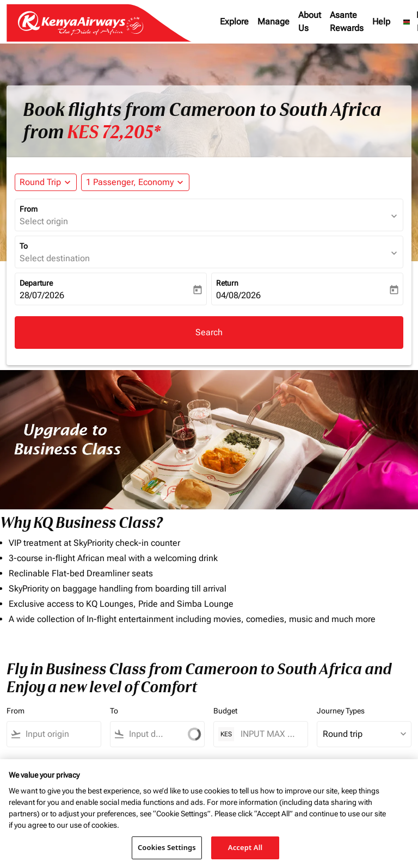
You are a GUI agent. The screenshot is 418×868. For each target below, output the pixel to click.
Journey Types (341, 711)
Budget (225, 711)
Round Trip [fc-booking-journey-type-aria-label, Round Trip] (40, 182)
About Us (310, 21)
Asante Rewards (347, 21)
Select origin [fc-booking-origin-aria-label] (44, 221)
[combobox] (44, 734)
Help (381, 21)
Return (227, 283)
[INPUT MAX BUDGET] (269, 734)
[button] (135, 182)
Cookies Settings (167, 847)
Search (209, 332)
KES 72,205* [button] (114, 132)
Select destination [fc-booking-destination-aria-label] (55, 258)
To (24, 246)
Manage (273, 21)
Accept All (245, 847)
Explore (234, 21)
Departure (36, 283)
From (29, 209)
